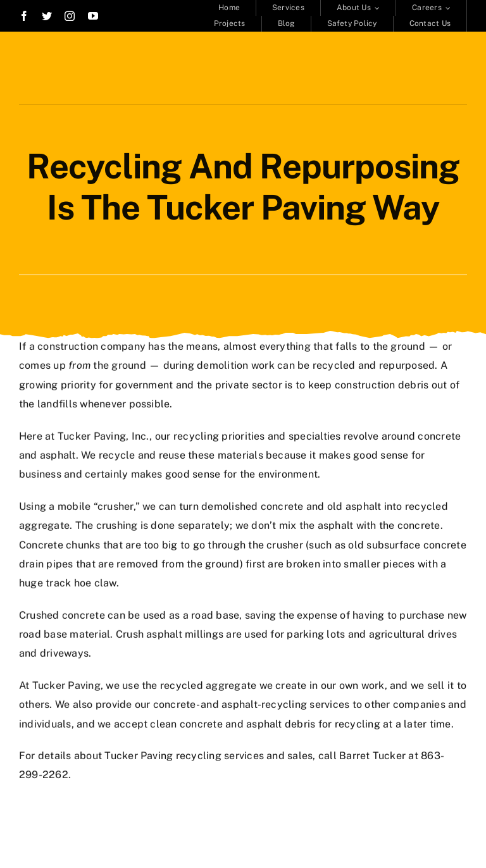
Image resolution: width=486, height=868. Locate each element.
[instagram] (70, 16)
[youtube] (93, 16)
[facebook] (24, 16)
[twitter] (47, 16)
